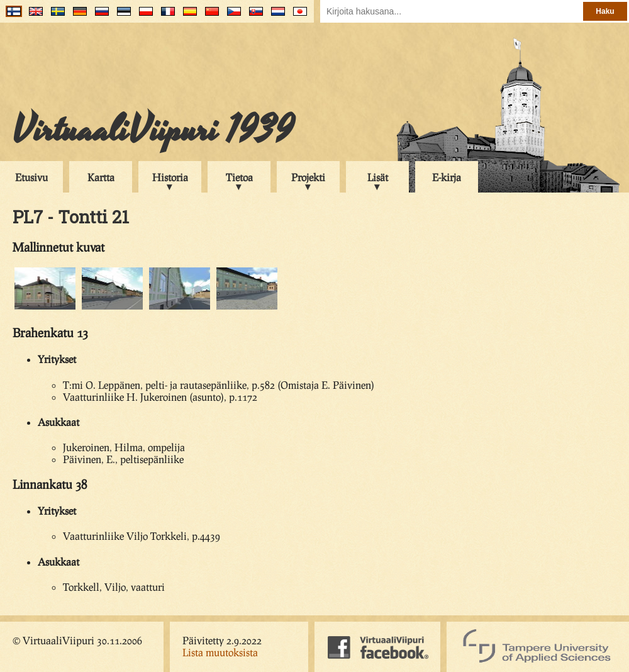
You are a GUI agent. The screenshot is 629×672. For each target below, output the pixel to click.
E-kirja (447, 177)
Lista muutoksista (220, 652)
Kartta (101, 177)
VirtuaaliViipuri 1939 (153, 130)
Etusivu (31, 177)
